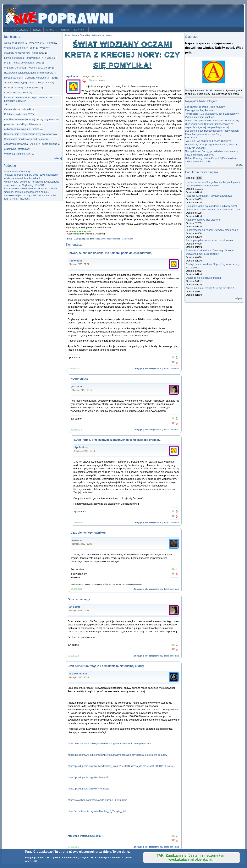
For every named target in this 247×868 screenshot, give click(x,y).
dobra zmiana (49, 144)
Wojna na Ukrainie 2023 (18, 154)
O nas (50, 30)
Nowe (37, 30)
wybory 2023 (36, 43)
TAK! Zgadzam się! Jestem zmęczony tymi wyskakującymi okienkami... (192, 857)
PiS (6, 63)
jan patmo (77, 386)
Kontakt (80, 30)
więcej (58, 158)
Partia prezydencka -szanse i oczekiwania (209, 240)
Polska (51, 43)
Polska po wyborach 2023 (27, 63)
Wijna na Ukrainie (14, 68)
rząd (53, 78)
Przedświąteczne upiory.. (18, 171)
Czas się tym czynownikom (89, 533)
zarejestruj (95, 239)
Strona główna (17, 30)
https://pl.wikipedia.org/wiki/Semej (88, 777)
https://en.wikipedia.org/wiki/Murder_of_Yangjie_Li (97, 811)
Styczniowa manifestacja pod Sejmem (26, 139)
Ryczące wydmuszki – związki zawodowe (209, 196)
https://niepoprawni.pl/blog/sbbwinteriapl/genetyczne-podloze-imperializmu (109, 743)
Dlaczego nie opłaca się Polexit (203, 278)
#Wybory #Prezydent (16, 53)
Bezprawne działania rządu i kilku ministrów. (29, 73)
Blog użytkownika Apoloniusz (99, 35)
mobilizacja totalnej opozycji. (20, 119)
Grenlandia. (11, 109)
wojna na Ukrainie (14, 43)
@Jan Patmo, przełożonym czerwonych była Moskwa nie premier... (118, 440)
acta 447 (26, 109)
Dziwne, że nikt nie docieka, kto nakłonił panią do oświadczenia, (110, 253)
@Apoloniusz (80, 379)
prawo (8, 124)
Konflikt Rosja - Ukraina (17, 93)
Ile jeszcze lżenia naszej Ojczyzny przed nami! (212, 230)
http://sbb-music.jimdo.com (85, 836)
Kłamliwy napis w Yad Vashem (203, 220)
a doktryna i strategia (16, 149)
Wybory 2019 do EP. (40, 68)
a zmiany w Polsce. (36, 78)
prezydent (32, 58)
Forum (64, 30)
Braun (8, 88)
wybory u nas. (48, 119)
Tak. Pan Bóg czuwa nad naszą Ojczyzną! (209, 141)
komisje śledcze (13, 58)
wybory (44, 48)
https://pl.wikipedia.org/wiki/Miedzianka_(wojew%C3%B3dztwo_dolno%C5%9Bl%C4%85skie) (121, 766)
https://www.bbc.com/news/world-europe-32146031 (98, 800)
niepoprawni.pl (12, 78)
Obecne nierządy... (80, 599)
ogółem (191, 178)
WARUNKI (31, 861)
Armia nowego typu (15, 82)
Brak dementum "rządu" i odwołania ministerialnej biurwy (106, 666)
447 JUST (47, 58)
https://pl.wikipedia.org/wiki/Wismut (88, 789)
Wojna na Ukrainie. (15, 48)
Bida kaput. (191, 137)
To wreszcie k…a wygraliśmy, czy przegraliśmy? (212, 114)
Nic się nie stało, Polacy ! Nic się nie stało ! (210, 288)
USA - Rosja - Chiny (42, 82)
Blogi (82, 35)
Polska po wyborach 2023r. (19, 114)
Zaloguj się (80, 239)
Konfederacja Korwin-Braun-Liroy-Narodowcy (30, 134)
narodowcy (38, 53)
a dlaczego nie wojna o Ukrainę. (22, 129)
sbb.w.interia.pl (78, 674)
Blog (69, 239)
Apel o (34, 144)
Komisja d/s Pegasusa (28, 88)
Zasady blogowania (15, 144)
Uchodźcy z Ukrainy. (27, 124)
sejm (33, 48)
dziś (199, 178)
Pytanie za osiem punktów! (200, 117)
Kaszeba (77, 540)
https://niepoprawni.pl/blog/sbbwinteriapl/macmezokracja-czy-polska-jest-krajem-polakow (117, 755)
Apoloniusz (73, 76)
